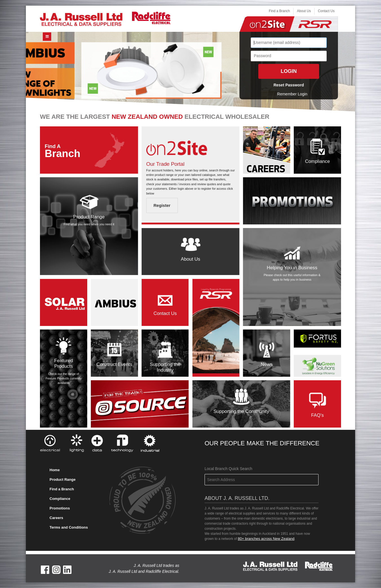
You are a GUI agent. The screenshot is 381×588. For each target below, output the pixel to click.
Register (162, 206)
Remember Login (292, 94)
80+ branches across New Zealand (266, 539)
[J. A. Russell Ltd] (81, 19)
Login (289, 71)
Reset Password (289, 85)
